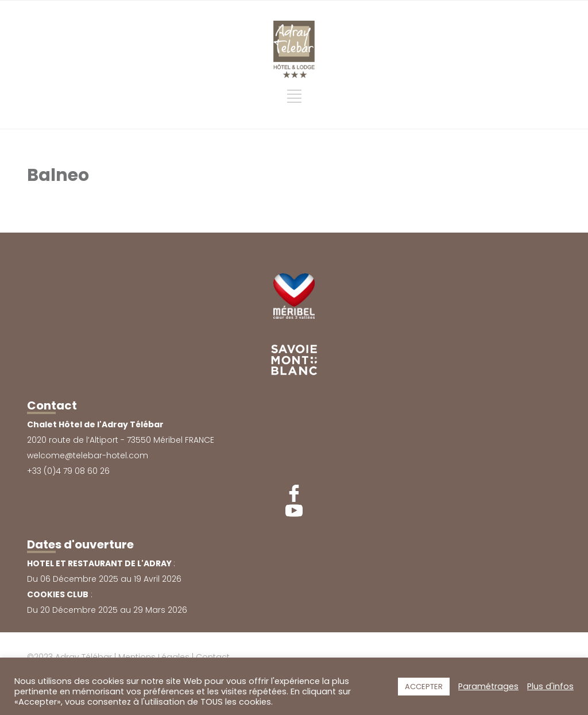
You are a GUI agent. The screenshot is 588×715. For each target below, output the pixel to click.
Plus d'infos (550, 686)
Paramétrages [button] (488, 686)
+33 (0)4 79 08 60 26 (68, 471)
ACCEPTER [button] (424, 687)
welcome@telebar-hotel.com (88, 455)
